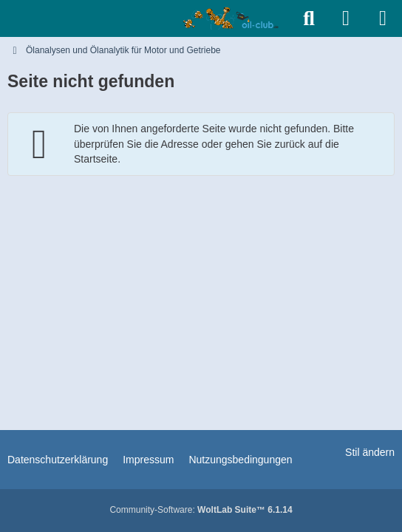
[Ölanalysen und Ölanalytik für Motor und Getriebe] (233, 18)
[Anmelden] (346, 18)
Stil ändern (370, 452)
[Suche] (309, 18)
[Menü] (383, 18)
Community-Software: (201, 510)
